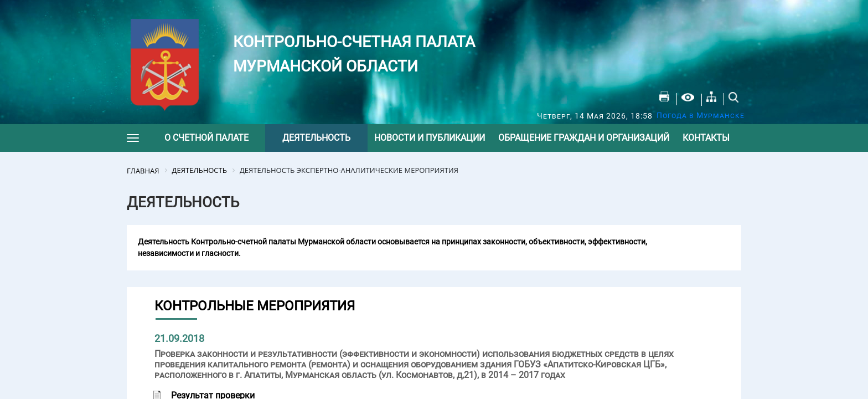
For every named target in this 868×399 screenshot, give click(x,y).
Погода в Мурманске (701, 115)
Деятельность (316, 138)
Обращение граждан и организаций (584, 138)
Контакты (706, 138)
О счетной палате (206, 138)
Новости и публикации (430, 138)
